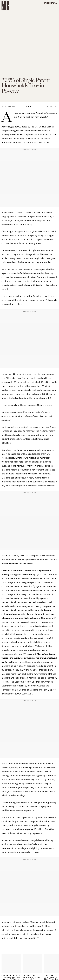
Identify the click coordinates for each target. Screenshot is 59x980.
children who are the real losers (17, 564)
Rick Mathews (10, 107)
